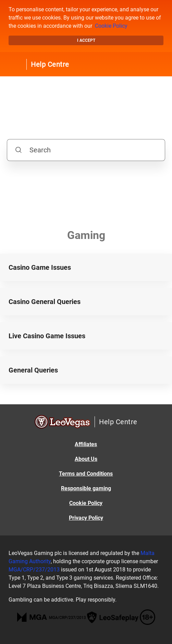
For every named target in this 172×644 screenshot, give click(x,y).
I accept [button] (86, 40)
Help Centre (50, 64)
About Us (86, 459)
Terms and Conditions (86, 474)
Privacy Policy (86, 518)
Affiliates (86, 444)
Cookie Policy (111, 26)
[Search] (86, 150)
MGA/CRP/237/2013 (34, 570)
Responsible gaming (86, 488)
